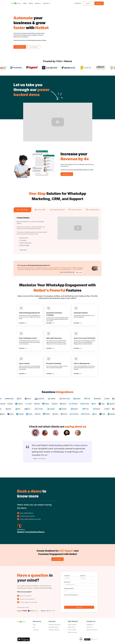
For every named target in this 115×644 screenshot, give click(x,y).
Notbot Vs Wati (71, 627)
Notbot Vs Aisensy (72, 630)
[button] (38, 3)
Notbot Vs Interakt (72, 625)
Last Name (83, 576)
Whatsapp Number (69, 588)
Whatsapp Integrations (54, 630)
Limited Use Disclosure (92, 630)
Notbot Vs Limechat (72, 632)
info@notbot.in (90, 625)
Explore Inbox (23, 250)
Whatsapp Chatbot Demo (55, 625)
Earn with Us (90, 627)
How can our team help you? (71, 595)
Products (37, 3)
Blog (34, 627)
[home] (16, 3)
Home (25, 3)
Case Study (36, 630)
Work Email (67, 582)
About (34, 625)
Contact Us (78, 3)
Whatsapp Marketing (54, 627)
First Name (67, 576)
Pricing (31, 3)
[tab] (22, 210)
